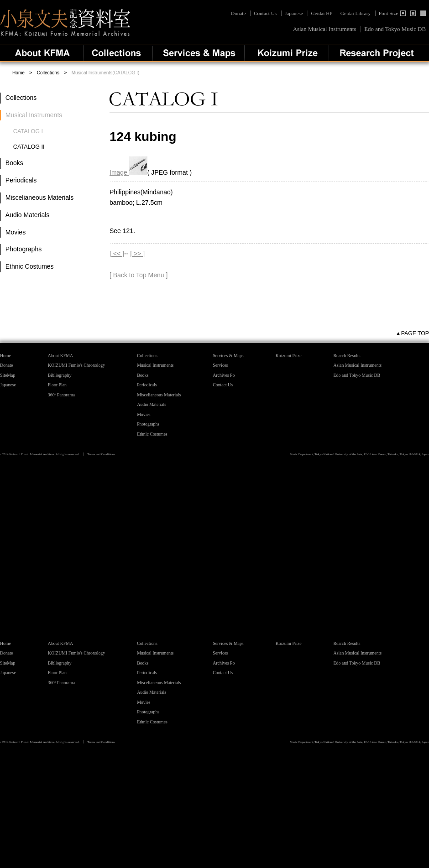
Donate (239, 13)
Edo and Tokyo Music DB (395, 29)
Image (128, 172)
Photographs (24, 249)
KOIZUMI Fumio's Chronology (76, 365)
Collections (48, 73)
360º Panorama (61, 395)
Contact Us (265, 13)
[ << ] (117, 254)
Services (220, 365)
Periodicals (21, 180)
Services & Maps (228, 356)
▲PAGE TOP (412, 333)
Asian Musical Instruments (325, 29)
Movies (16, 232)
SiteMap (8, 375)
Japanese (294, 13)
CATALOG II (29, 147)
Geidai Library (356, 13)
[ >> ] (137, 254)
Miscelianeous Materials (39, 198)
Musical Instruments (155, 365)
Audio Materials (28, 215)
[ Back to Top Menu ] (139, 275)
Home (18, 73)
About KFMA (60, 356)
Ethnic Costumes (30, 266)
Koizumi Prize (289, 356)
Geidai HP (322, 13)
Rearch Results (347, 356)
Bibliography (60, 375)
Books (14, 163)
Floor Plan (57, 385)
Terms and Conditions (101, 454)
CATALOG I (28, 131)
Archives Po (224, 375)
